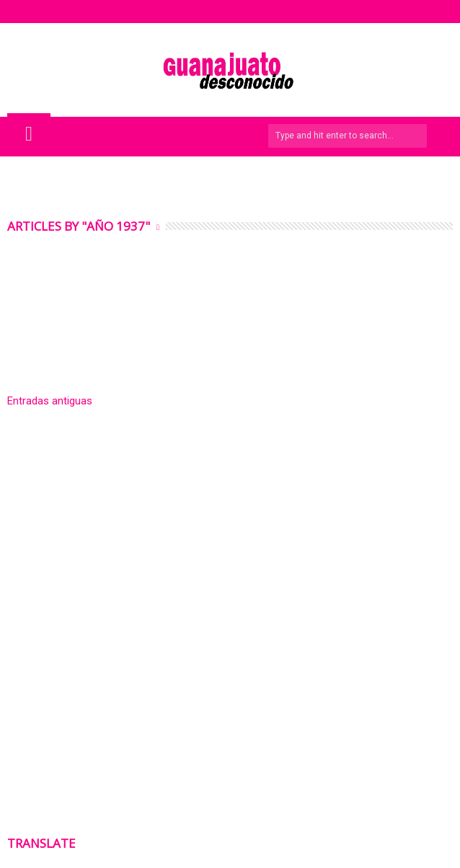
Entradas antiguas (50, 401)
